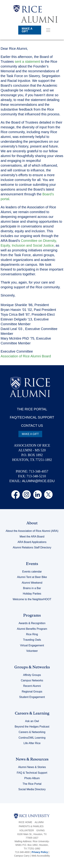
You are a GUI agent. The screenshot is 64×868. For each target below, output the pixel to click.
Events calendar (32, 572)
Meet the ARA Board (32, 537)
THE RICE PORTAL (32, 409)
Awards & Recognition (32, 623)
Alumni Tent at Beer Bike (32, 577)
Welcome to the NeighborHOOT (32, 599)
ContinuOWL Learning (32, 738)
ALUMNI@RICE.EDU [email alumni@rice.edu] (38, 481)
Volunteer (32, 651)
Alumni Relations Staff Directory (32, 547)
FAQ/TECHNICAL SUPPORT (32, 417)
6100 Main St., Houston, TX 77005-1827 (32, 836)
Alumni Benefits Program (32, 629)
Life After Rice (32, 743)
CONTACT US (32, 426)
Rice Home (25, 822)
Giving (41, 830)
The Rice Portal (32, 784)
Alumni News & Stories (32, 767)
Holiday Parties (32, 594)
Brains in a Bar (32, 588)
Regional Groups (32, 692)
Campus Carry (22, 856)
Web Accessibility (41, 856)
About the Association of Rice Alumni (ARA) (32, 531)
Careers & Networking (32, 732)
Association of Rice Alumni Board (26, 356)
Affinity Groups (32, 675)
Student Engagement (32, 697)
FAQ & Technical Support (32, 773)
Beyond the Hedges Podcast (32, 727)
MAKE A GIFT (27, 30)
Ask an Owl (32, 721)
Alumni (39, 822)
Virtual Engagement (32, 645)
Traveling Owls (32, 640)
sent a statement (27, 62)
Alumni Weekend (32, 583)
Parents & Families (31, 826)
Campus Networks (32, 680)
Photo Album (32, 778)
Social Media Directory (32, 789)
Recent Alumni (32, 686)
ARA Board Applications (32, 542)
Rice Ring (32, 634)
